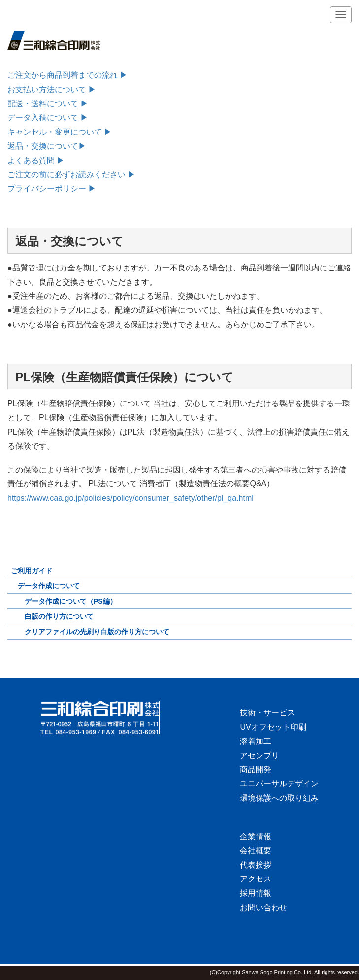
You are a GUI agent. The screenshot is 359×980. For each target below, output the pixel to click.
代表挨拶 (256, 865)
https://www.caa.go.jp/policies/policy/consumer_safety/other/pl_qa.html (131, 498)
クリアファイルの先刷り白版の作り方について (97, 632)
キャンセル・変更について (55, 132)
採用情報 (256, 893)
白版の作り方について (59, 616)
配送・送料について (48, 104)
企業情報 (256, 836)
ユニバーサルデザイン (279, 784)
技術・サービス (267, 713)
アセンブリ (260, 756)
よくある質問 (36, 160)
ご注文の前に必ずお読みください (66, 175)
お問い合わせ (263, 907)
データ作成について (49, 586)
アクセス (256, 879)
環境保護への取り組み (279, 798)
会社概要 (256, 851)
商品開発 (256, 769)
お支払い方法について (52, 89)
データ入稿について (48, 118)
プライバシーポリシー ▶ (52, 188)
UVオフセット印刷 (273, 727)
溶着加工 (256, 741)
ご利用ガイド (32, 571)
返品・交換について (43, 146)
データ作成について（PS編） (71, 601)
